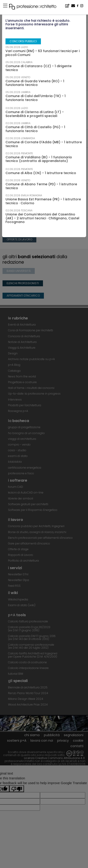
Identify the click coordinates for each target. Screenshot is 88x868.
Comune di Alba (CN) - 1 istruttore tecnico (41, 173)
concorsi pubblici (23, 41)
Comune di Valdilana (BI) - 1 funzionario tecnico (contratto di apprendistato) (39, 159)
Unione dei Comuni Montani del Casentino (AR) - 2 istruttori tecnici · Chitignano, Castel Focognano (42, 218)
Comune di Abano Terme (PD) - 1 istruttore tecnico (41, 186)
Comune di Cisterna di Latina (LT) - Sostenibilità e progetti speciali (35, 114)
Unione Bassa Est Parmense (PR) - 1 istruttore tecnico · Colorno (43, 201)
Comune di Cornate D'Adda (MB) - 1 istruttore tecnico (44, 144)
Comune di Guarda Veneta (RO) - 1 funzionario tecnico (35, 83)
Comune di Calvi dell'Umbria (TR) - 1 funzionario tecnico (36, 98)
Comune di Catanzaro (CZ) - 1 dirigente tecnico (39, 68)
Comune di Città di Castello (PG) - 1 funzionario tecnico (35, 129)
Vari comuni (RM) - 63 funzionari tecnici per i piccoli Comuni (43, 53)
